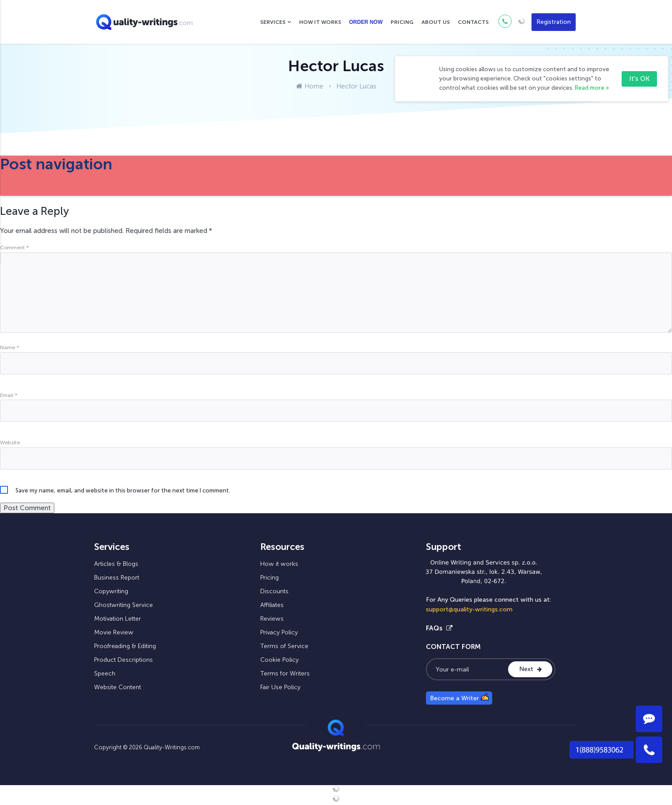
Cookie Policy (279, 660)
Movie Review (114, 632)
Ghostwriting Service (123, 605)
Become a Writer (459, 698)
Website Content (118, 687)
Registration (554, 22)
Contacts (473, 22)
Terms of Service (284, 646)
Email (9, 395)
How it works (320, 22)
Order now (366, 22)
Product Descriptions (123, 660)
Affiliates (272, 605)
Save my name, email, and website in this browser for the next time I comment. (123, 490)
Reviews (272, 619)
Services (273, 22)
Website (10, 443)
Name (9, 347)
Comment (14, 248)
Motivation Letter (118, 619)
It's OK (639, 79)
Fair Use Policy (280, 687)
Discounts (274, 591)
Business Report (117, 578)
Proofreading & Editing (125, 646)
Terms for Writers (285, 673)
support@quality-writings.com (469, 609)
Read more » (592, 88)
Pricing (402, 22)
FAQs (439, 628)
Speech (105, 673)
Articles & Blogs (116, 564)
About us (436, 22)
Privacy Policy (279, 632)
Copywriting (111, 591)
